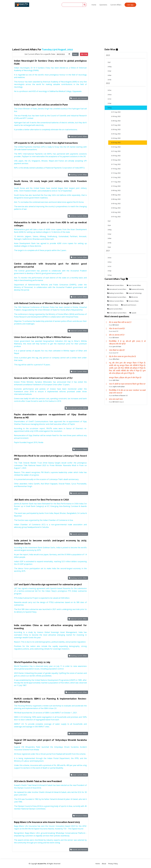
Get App (130, 5)
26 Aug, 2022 (116, 129)
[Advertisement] (75, 16)
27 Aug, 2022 (116, 125)
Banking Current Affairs (78, 175)
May (110, 67)
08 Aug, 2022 (116, 195)
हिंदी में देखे (84, 54)
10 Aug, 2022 (116, 186)
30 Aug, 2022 (116, 116)
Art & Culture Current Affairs (117, 313)
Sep (110, 103)
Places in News (113, 305)
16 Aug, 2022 (116, 169)
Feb (110, 80)
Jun (109, 225)
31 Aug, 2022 (116, 112)
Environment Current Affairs (117, 297)
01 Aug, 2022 (116, 217)
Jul (109, 62)
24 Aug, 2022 (116, 138)
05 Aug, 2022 (116, 204)
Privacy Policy (113, 864)
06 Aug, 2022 (116, 199)
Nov (110, 95)
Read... (75, 54)
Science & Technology (134, 293)
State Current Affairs (79, 257)
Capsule (133, 313)
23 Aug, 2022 (116, 143)
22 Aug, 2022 (116, 147)
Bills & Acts (134, 297)
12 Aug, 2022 (116, 177)
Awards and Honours (79, 98)
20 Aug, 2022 (116, 156)
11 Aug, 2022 (116, 182)
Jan (109, 247)
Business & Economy (137, 289)
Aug (110, 108)
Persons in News (80, 449)
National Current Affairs (78, 136)
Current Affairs (116, 5)
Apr (110, 71)
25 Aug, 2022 (116, 134)
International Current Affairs (76, 408)
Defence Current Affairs (78, 216)
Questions (103, 5)
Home (94, 5)
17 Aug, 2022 (116, 164)
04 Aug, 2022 (116, 208)
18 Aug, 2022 (116, 160)
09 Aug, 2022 (116, 190)
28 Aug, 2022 (116, 121)
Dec (110, 90)
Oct (109, 99)
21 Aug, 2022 (116, 151)
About (104, 864)
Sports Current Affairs (115, 309)
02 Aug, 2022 (116, 212)
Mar (110, 75)
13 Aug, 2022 (116, 173)
